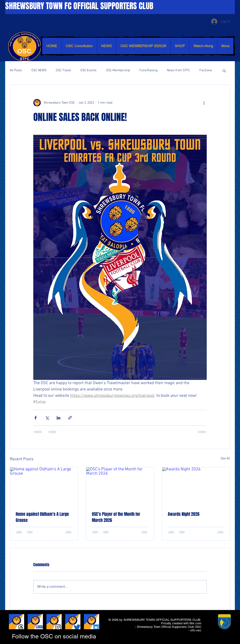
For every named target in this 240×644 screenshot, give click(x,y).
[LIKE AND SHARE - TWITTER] (73, 622)
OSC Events (88, 70)
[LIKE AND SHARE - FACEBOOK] (35, 622)
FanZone (206, 70)
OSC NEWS (39, 70)
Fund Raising (148, 70)
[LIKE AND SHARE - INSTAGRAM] (54, 622)
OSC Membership (118, 70)
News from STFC (178, 70)
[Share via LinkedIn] (58, 418)
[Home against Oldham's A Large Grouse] (44, 486)
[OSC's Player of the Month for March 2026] (120, 486)
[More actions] (204, 103)
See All (225, 459)
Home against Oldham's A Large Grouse (42, 517)
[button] (224, 71)
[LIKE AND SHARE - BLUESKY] (92, 622)
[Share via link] (70, 418)
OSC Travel (63, 70)
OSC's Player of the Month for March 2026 (116, 517)
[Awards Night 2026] (196, 486)
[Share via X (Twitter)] (47, 418)
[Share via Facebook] (36, 418)
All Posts (16, 70)
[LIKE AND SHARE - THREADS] (17, 622)
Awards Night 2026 (184, 514)
